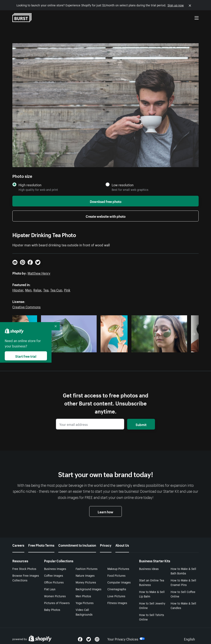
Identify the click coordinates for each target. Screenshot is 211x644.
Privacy (106, 539)
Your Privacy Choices (126, 633)
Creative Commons (26, 306)
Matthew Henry (39, 273)
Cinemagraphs (117, 583)
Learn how (105, 511)
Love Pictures (116, 590)
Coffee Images (54, 570)
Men (28, 290)
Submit (141, 424)
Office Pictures (54, 577)
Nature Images (85, 570)
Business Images (55, 563)
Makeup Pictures (118, 563)
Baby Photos (52, 604)
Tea (46, 290)
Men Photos (83, 590)
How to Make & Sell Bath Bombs (183, 565)
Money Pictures (86, 577)
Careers (18, 539)
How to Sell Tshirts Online (152, 612)
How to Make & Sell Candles (183, 600)
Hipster (18, 290)
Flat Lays (50, 583)
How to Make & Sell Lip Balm (152, 589)
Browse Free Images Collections (26, 572)
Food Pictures (116, 570)
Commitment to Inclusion (77, 539)
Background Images (89, 583)
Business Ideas (149, 563)
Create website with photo (106, 216)
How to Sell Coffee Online (183, 589)
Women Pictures (55, 590)
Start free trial (26, 356)
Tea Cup (56, 290)
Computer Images (119, 577)
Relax (37, 290)
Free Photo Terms (41, 539)
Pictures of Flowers (57, 597)
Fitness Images (117, 597)
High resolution (30, 185)
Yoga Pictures (85, 597)
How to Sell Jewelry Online (152, 600)
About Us (122, 539)
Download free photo (106, 201)
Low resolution (123, 185)
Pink (67, 290)
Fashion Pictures (87, 563)
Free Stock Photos (24, 563)
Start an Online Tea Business (152, 577)
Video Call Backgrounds (84, 606)
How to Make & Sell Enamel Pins (183, 577)
